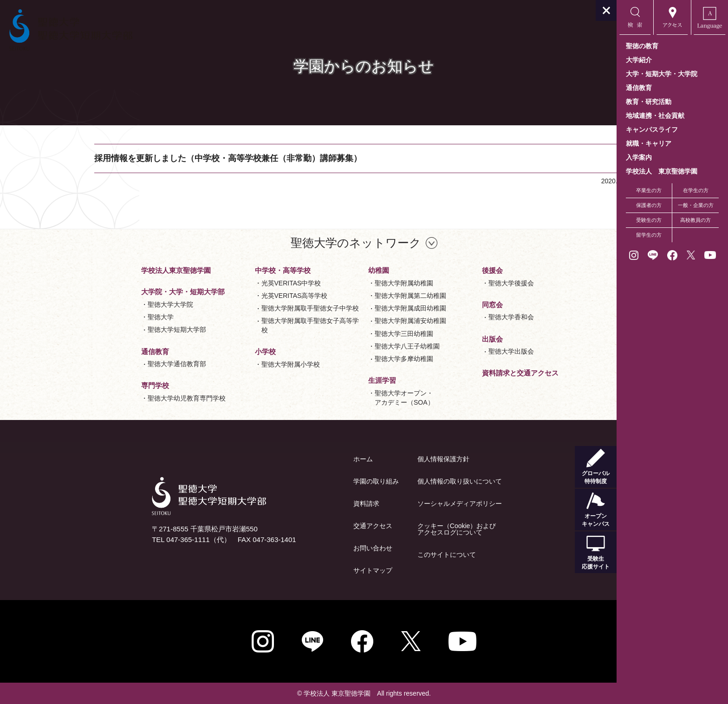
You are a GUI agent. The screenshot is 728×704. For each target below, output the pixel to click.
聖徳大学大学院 (115, 304)
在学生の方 (696, 190)
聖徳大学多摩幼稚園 (348, 359)
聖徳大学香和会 (455, 317)
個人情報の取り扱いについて (404, 481)
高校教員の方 (695, 220)
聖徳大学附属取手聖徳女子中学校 (254, 308)
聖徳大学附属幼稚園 (348, 283)
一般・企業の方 (696, 205)
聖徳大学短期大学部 (121, 329)
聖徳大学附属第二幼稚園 (355, 296)
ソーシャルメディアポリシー (404, 504)
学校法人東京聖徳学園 (120, 270)
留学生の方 (649, 235)
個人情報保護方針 (388, 459)
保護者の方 (649, 205)
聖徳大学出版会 (455, 351)
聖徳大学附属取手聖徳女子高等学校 (254, 325)
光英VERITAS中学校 (236, 283)
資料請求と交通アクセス (465, 373)
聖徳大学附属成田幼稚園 (355, 308)
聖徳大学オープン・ (349, 398)
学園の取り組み (320, 481)
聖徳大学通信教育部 (121, 364)
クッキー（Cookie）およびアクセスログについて (401, 529)
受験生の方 (649, 220)
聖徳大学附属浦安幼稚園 (355, 321)
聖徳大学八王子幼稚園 (351, 346)
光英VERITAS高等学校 (239, 296)
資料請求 (311, 504)
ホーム (307, 459)
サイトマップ (317, 570)
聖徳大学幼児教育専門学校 (131, 398)
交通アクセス (317, 526)
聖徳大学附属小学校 (235, 364)
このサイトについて (391, 555)
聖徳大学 (105, 317)
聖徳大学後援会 (455, 283)
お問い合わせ (317, 548)
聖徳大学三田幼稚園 (348, 334)
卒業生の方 (649, 190)
